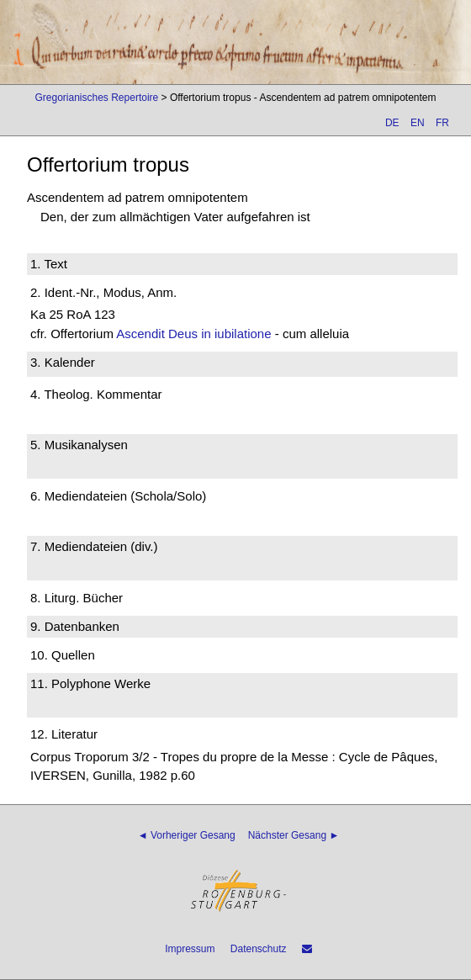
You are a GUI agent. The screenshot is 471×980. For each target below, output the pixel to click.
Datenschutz (259, 949)
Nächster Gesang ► (294, 835)
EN (418, 123)
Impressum (190, 949)
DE (392, 123)
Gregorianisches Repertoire (96, 98)
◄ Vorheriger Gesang (187, 835)
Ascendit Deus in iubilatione (193, 334)
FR (442, 123)
